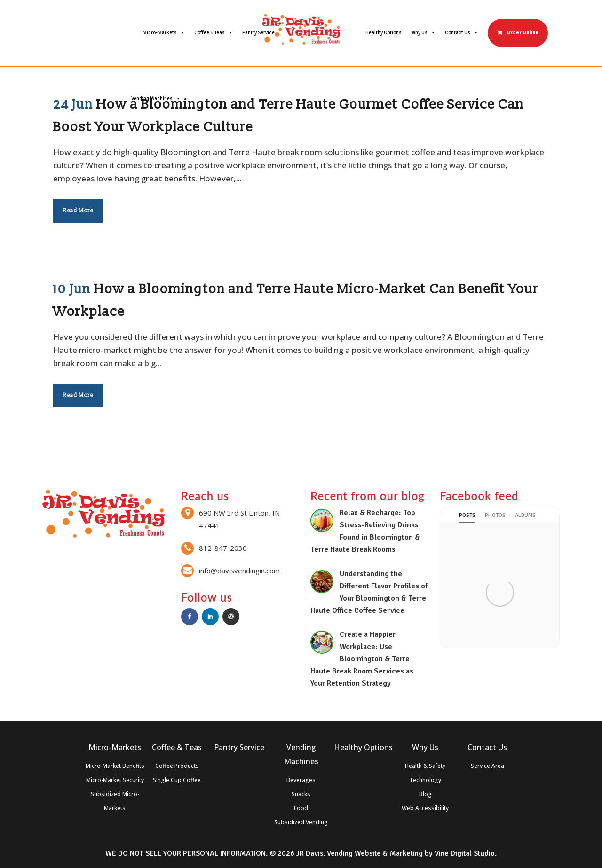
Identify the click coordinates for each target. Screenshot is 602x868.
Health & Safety (425, 766)
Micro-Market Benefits (115, 766)
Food (301, 808)
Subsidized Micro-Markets (115, 801)
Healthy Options (384, 33)
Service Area (487, 766)
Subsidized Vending (301, 822)
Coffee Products (177, 766)
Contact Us (462, 33)
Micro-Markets (164, 33)
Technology (425, 780)
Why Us (423, 33)
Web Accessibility (425, 808)
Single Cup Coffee (177, 780)
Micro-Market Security (115, 780)
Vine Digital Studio (465, 853)
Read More (78, 211)
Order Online (523, 33)
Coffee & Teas (214, 33)
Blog (425, 794)
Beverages (301, 780)
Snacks (301, 794)
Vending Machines (156, 99)
